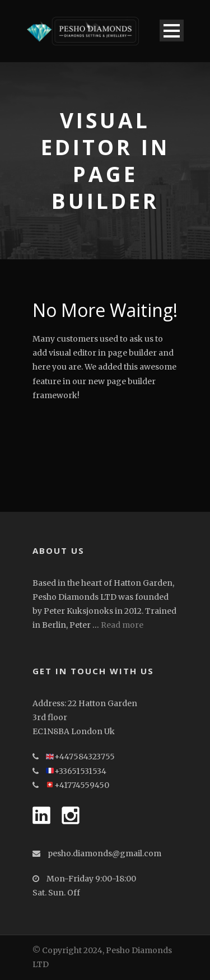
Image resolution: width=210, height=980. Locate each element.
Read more (122, 625)
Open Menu (172, 31)
